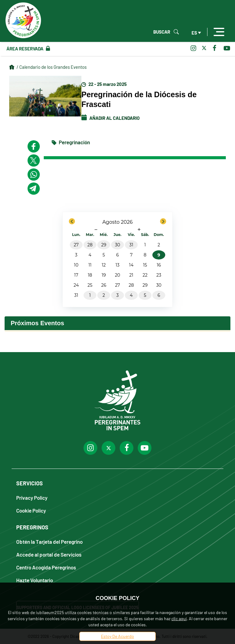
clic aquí (179, 618)
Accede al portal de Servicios (49, 554)
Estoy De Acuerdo (117, 636)
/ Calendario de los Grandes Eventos (52, 67)
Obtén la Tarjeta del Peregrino (49, 541)
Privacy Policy (32, 497)
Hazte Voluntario (35, 580)
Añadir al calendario (110, 118)
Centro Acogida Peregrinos (46, 567)
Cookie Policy (31, 510)
